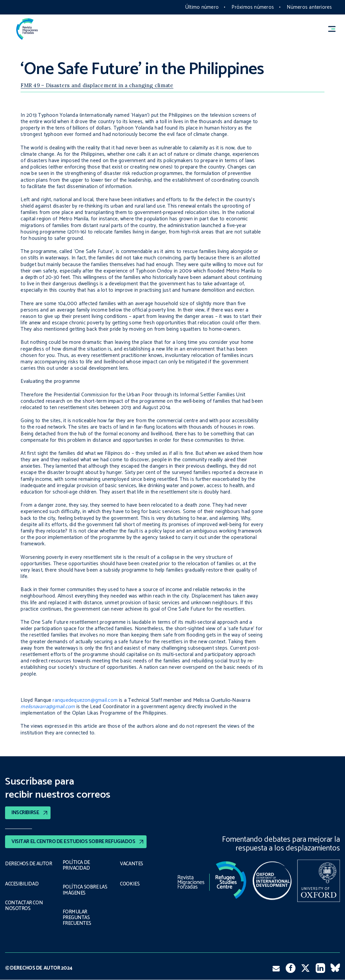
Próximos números (253, 7)
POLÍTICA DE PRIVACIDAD (76, 865)
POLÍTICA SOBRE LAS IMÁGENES (86, 890)
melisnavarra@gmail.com (48, 707)
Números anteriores (309, 7)
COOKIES (130, 884)
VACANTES (132, 864)
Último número (202, 7)
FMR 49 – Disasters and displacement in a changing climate (97, 85)
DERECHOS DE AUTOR (21, 865)
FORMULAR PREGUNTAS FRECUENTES (76, 918)
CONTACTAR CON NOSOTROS (25, 910)
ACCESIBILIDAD (22, 888)
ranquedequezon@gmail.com (85, 700)
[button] (335, 29)
